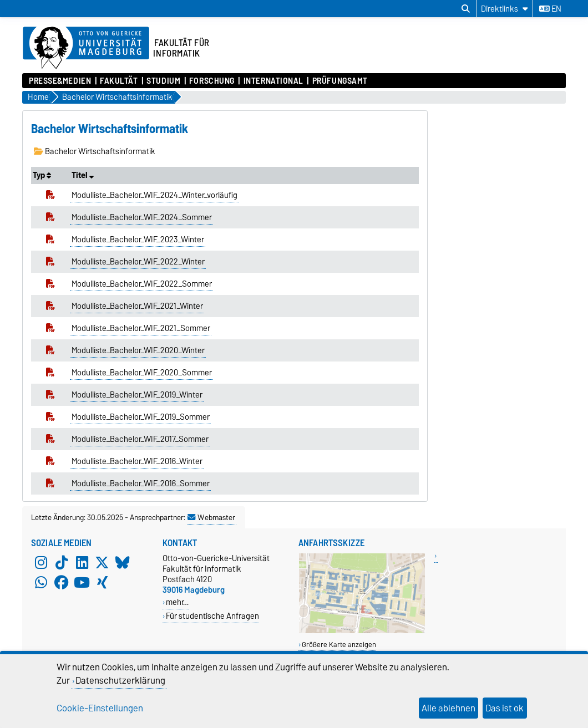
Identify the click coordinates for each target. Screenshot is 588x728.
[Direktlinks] (505, 9)
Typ (42, 175)
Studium (163, 81)
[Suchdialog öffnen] (466, 9)
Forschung (212, 81)
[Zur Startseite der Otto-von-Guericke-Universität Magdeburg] (86, 48)
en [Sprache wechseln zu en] (550, 9)
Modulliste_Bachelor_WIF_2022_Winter (138, 262)
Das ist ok (505, 708)
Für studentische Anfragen (212, 616)
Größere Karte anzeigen (339, 645)
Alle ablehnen (448, 708)
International (273, 81)
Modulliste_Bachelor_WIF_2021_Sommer (141, 328)
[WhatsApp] (41, 583)
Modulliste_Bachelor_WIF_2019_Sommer (141, 417)
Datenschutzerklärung (120, 680)
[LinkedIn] (82, 563)
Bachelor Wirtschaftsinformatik (95, 151)
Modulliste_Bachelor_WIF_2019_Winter (137, 395)
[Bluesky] (123, 563)
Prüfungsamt (340, 81)
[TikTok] (62, 563)
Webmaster (211, 517)
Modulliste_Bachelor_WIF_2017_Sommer (140, 439)
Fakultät (119, 81)
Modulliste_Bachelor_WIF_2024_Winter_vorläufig (154, 195)
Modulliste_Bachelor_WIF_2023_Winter (138, 240)
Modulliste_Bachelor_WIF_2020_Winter (138, 350)
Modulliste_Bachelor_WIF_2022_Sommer (142, 284)
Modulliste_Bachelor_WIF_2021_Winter (137, 306)
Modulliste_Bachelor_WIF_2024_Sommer (142, 217)
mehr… (177, 602)
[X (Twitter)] (102, 563)
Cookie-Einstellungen (100, 708)
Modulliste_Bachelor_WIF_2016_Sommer (141, 483)
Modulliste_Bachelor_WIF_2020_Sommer (142, 373)
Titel (83, 175)
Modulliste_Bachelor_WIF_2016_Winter (137, 461)
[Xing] (102, 583)
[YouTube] (82, 583)
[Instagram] (41, 563)
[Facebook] (62, 583)
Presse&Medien (60, 81)
